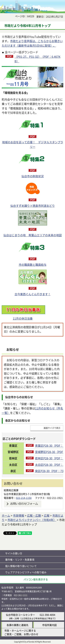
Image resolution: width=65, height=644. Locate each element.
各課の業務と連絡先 (18, 625)
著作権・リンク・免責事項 (20, 560)
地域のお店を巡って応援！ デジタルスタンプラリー (33, 144)
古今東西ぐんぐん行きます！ (33, 294)
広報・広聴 (34, 515)
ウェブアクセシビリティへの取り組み (26, 572)
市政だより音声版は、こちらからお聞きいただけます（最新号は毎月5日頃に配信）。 (32, 43)
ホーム (6, 515)
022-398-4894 (47, 615)
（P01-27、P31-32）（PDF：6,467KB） (37, 59)
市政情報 (19, 515)
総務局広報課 (11, 490)
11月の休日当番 (23, 318)
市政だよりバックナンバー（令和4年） (32, 520)
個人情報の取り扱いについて (21, 566)
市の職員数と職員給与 (33, 265)
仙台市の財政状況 (33, 176)
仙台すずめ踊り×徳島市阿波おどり (33, 206)
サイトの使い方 (14, 553)
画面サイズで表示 (52, 428)
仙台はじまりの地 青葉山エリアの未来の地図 (33, 235)
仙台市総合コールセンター (20, 615)
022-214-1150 (24, 498)
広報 (47, 515)
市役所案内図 (49, 625)
